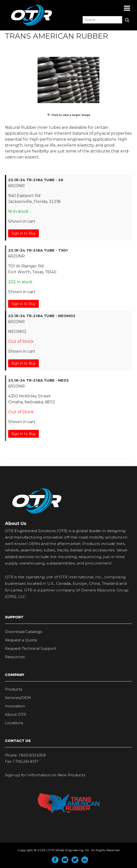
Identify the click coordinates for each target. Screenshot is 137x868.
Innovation (15, 706)
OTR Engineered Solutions (32, 25)
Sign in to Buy (23, 233)
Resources (15, 657)
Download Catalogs (23, 632)
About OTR (15, 714)
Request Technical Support (31, 648)
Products (13, 689)
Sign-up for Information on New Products (45, 775)
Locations (14, 723)
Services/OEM (18, 698)
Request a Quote (21, 640)
